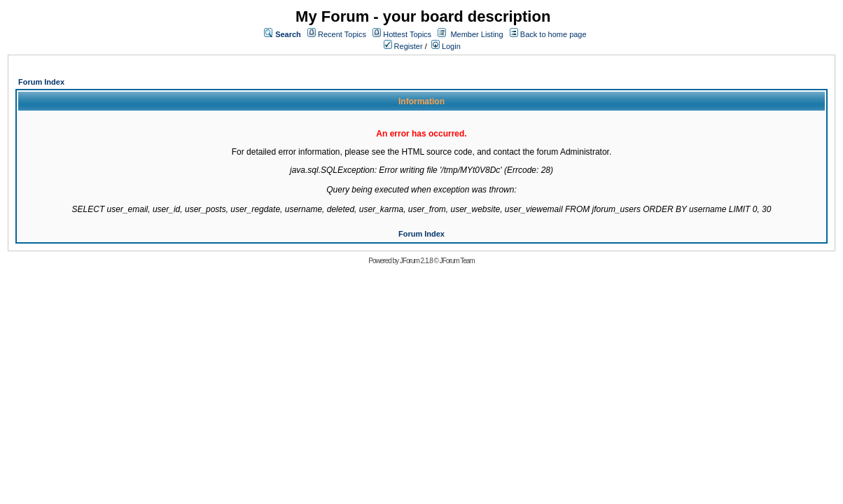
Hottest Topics (407, 34)
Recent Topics (342, 34)
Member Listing (476, 34)
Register (403, 46)
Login (446, 46)
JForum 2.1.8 (416, 261)
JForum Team (457, 261)
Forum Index (41, 82)
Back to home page (553, 34)
